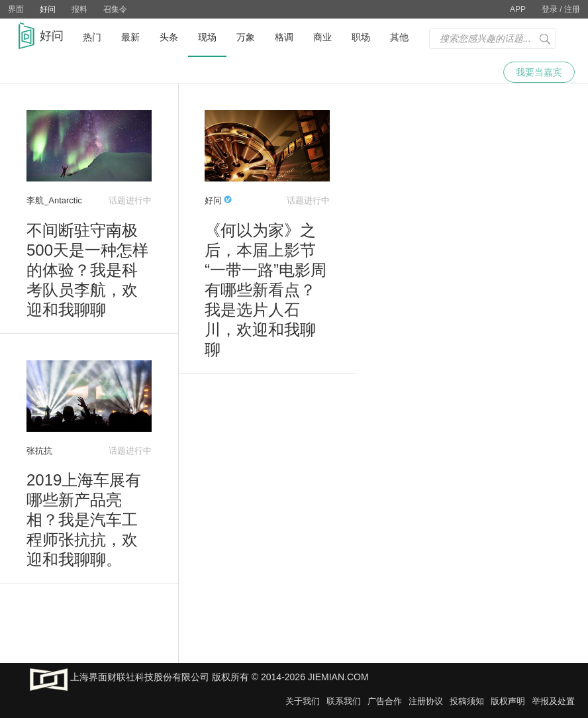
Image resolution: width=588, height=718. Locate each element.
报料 (79, 9)
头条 (169, 37)
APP (518, 9)
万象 (246, 37)
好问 (48, 9)
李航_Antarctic (54, 200)
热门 (92, 37)
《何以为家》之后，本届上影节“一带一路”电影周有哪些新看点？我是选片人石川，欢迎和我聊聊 (266, 290)
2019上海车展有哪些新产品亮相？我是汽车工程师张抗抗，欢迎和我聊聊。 (84, 520)
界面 (16, 9)
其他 (399, 37)
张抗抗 (39, 451)
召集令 (115, 9)
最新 (130, 37)
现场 (207, 37)
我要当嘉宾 (539, 72)
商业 (322, 37)
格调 (284, 37)
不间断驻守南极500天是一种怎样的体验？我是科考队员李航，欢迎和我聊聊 (87, 270)
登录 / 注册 (561, 9)
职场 (361, 37)
